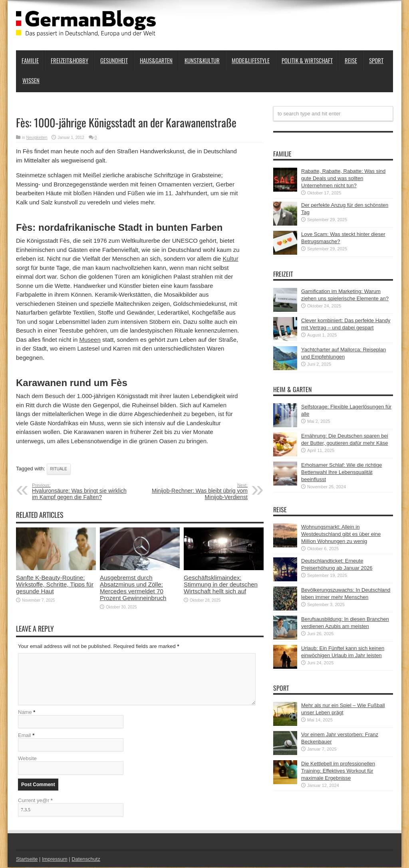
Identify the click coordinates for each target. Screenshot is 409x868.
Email (25, 736)
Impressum (55, 860)
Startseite (27, 860)
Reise (351, 60)
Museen (90, 340)
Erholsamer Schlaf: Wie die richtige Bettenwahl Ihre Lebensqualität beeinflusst (341, 472)
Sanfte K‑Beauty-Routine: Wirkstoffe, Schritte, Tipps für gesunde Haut (55, 584)
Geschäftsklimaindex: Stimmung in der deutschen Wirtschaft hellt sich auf (221, 584)
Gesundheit (114, 60)
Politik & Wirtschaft (307, 60)
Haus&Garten (156, 60)
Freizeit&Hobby (69, 60)
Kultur (231, 259)
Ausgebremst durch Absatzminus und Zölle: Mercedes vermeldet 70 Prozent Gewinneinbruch (133, 588)
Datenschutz (86, 860)
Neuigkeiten (37, 138)
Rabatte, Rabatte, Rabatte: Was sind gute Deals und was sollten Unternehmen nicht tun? (343, 178)
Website (27, 759)
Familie (30, 60)
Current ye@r (35, 801)
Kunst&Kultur (202, 60)
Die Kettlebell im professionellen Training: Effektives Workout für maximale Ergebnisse (338, 771)
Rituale (59, 469)
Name (25, 713)
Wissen (31, 80)
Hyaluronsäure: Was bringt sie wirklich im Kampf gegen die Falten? (81, 491)
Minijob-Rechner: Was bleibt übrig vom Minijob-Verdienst (199, 491)
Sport (376, 60)
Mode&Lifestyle (251, 60)
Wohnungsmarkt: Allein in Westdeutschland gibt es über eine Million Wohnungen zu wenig (341, 534)
